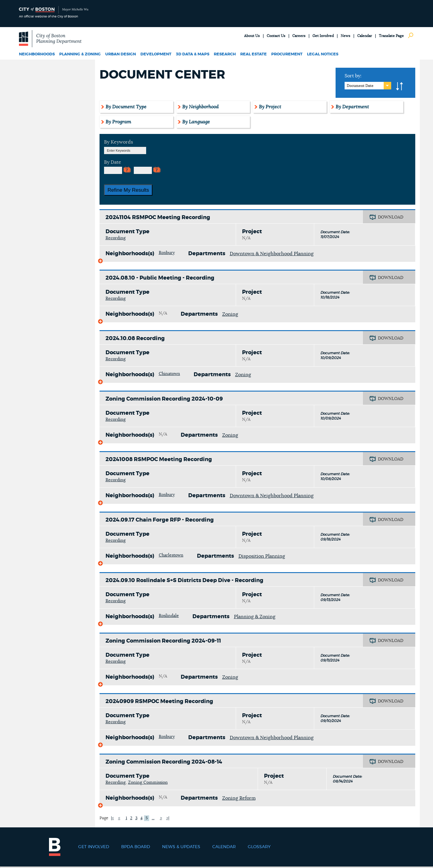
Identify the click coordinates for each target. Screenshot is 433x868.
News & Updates (181, 847)
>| (168, 818)
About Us (252, 36)
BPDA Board (136, 847)
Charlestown (171, 555)
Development (156, 54)
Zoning (230, 314)
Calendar (365, 36)
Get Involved (323, 36)
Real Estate (253, 54)
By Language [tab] (196, 122)
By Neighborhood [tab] (200, 107)
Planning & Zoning (80, 54)
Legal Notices (323, 54)
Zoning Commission (148, 783)
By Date (113, 162)
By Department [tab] (352, 107)
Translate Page (391, 36)
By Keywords (118, 142)
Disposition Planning (262, 556)
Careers (299, 36)
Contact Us (276, 36)
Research (225, 54)
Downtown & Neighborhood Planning (272, 254)
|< (112, 818)
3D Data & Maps (193, 54)
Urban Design (121, 54)
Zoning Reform (239, 798)
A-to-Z (400, 86)
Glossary (259, 847)
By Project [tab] (270, 107)
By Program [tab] (118, 122)
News (345, 36)
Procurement (287, 54)
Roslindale (169, 616)
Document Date (360, 86)
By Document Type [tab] (126, 107)
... (153, 818)
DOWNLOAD (391, 217)
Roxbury (167, 253)
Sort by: (353, 76)
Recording (116, 238)
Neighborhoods (37, 54)
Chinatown (169, 374)
